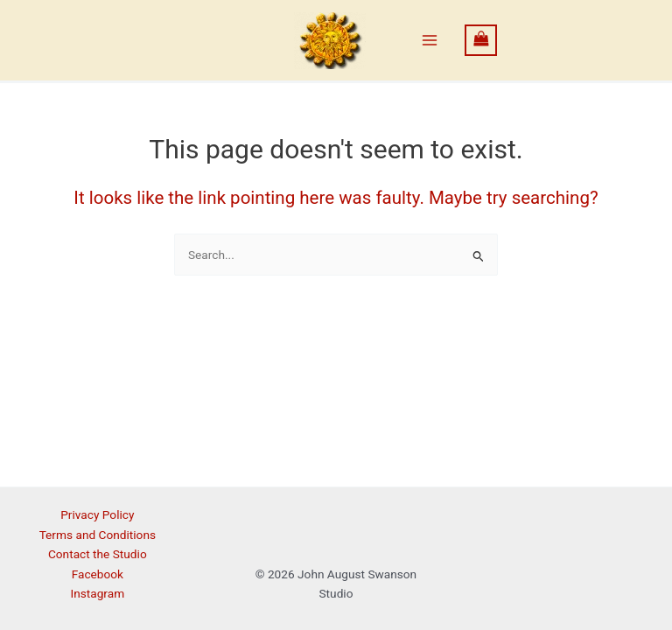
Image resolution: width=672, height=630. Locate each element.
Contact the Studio (98, 554)
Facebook (98, 574)
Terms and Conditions (98, 535)
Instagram (97, 593)
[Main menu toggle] (430, 41)
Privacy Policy (97, 514)
